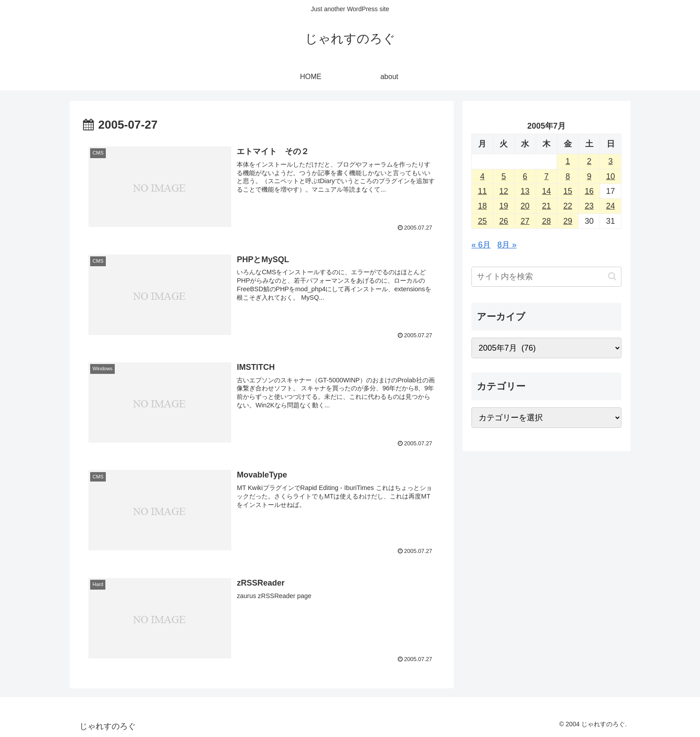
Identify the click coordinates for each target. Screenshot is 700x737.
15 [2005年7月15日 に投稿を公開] (568, 191)
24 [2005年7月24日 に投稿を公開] (611, 206)
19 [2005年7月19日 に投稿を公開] (504, 206)
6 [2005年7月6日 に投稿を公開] (525, 176)
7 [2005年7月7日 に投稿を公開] (546, 176)
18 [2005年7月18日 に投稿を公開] (482, 206)
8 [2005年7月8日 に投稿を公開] (568, 176)
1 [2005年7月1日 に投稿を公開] (568, 161)
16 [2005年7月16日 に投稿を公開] (589, 191)
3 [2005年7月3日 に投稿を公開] (611, 161)
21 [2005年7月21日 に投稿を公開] (546, 206)
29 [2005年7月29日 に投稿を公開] (568, 221)
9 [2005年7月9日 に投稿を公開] (589, 176)
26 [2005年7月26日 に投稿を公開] (504, 221)
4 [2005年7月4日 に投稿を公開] (482, 176)
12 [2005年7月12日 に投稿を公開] (504, 191)
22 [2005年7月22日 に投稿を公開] (568, 206)
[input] (546, 277)
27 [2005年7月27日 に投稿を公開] (525, 221)
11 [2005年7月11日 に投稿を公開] (482, 191)
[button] (612, 276)
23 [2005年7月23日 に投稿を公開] (589, 206)
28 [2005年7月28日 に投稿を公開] (546, 221)
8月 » (507, 245)
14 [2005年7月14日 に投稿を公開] (546, 191)
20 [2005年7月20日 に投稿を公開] (525, 206)
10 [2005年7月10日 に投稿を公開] (611, 176)
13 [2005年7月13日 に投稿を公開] (525, 191)
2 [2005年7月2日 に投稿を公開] (589, 161)
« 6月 (481, 245)
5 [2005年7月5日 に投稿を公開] (504, 176)
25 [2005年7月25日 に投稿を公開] (482, 221)
